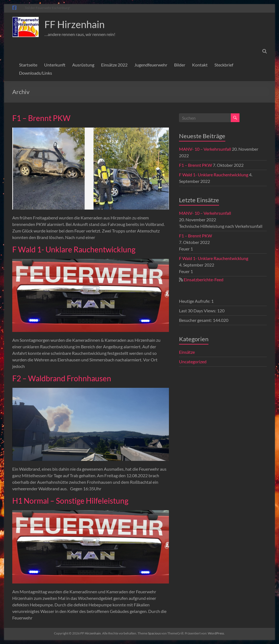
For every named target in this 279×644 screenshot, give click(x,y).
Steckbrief (224, 65)
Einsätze (187, 352)
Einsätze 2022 (114, 65)
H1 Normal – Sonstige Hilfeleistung (70, 501)
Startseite (28, 65)
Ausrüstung (83, 65)
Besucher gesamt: (196, 320)
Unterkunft (55, 65)
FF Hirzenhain (75, 24)
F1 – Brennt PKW (41, 118)
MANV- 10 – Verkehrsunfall (205, 149)
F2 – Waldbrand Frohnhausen (62, 378)
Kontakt (200, 65)
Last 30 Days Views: (198, 311)
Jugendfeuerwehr (151, 65)
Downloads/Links (36, 73)
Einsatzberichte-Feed (204, 279)
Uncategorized (193, 362)
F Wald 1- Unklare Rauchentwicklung (74, 249)
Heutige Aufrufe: (195, 301)
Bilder (180, 65)
